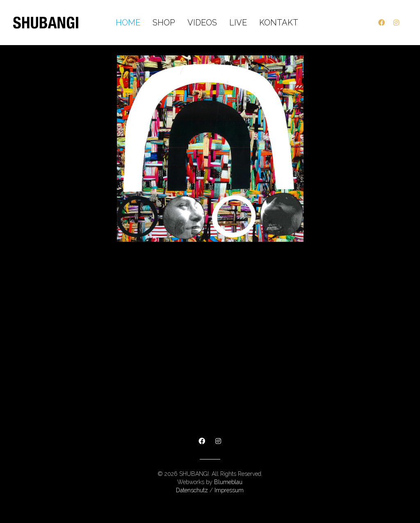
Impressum (229, 490)
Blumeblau (228, 482)
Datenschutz (192, 490)
